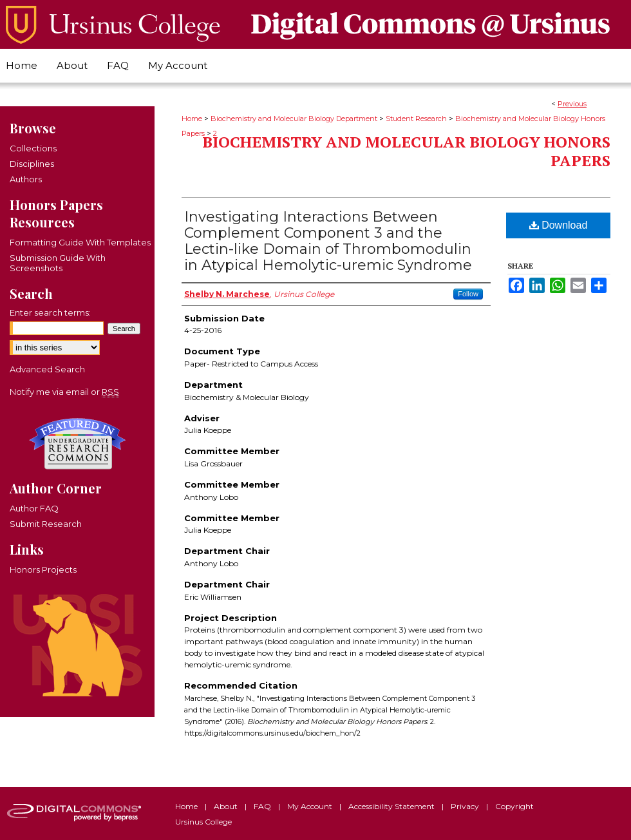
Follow (468, 294)
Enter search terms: (50, 312)
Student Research (416, 119)
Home (192, 119)
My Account (311, 806)
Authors (26, 179)
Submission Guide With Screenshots (58, 263)
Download (559, 225)
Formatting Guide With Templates (80, 242)
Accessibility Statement (392, 806)
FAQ (263, 806)
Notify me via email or (64, 392)
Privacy (466, 806)
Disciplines (32, 164)
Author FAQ (34, 508)
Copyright (514, 806)
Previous (572, 104)
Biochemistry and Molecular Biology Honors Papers (406, 151)
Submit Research (46, 524)
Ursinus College (203, 822)
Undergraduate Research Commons (77, 444)
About (227, 806)
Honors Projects (43, 569)
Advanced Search (47, 369)
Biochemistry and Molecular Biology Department (294, 119)
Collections (33, 148)
